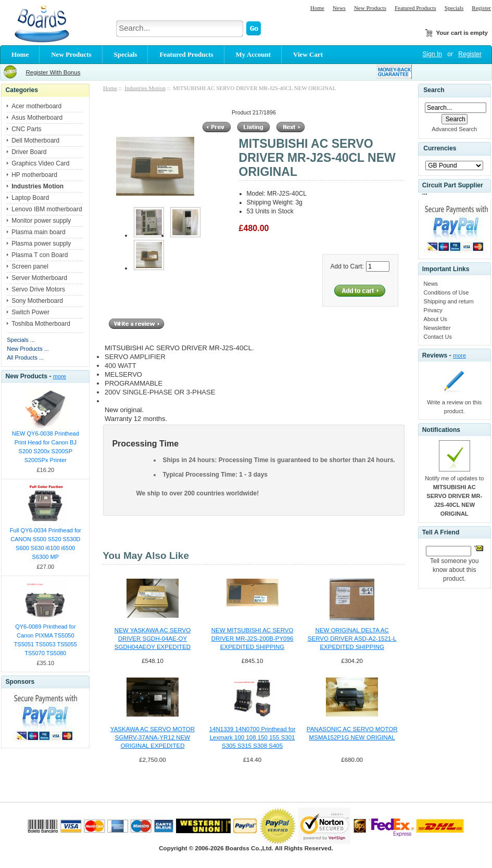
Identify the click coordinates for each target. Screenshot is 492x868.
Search (434, 90)
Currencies (440, 149)
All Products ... (25, 358)
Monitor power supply (41, 221)
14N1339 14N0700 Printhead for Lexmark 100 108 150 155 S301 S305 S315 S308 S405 (253, 737)
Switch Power (30, 312)
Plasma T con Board (40, 255)
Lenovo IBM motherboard (47, 209)
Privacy (433, 310)
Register (481, 8)
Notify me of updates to (454, 496)
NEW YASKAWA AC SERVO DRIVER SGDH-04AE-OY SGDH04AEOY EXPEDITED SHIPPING (153, 639)
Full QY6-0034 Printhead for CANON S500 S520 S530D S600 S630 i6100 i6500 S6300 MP (46, 544)
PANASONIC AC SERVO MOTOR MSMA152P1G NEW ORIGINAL (352, 733)
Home (317, 8)
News (339, 8)
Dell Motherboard (35, 141)
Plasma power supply (41, 244)
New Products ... (28, 349)
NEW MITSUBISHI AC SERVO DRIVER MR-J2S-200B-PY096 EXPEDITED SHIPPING (253, 639)
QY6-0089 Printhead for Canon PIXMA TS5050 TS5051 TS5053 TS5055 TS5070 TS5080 (46, 640)
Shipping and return (449, 301)
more (60, 376)
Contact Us (438, 337)
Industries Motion (145, 88)
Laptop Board (30, 198)
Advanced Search (454, 129)
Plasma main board (38, 232)
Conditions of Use (446, 292)
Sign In (432, 54)
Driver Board (29, 152)
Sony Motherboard (37, 301)
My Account (254, 54)
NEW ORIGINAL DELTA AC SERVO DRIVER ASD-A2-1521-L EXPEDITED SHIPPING (352, 639)
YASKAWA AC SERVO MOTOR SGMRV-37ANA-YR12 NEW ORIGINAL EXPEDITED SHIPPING (153, 738)
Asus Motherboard (37, 118)
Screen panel (30, 266)
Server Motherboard (39, 278)
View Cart (308, 54)
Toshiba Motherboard (41, 324)
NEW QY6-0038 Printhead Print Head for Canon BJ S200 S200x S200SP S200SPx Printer (46, 447)
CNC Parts (26, 129)
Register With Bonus (53, 72)
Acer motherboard (36, 106)
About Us (436, 319)
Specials (454, 8)
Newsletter (437, 328)
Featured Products (415, 8)
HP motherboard (34, 175)
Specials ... (21, 340)
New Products (370, 8)
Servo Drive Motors (38, 289)
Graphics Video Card (40, 163)
